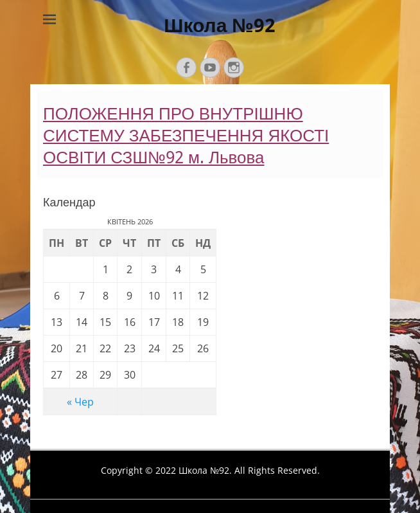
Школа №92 (220, 25)
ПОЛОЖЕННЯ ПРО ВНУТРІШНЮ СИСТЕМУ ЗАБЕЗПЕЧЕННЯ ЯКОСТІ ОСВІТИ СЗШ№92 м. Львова (186, 136)
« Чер (80, 402)
